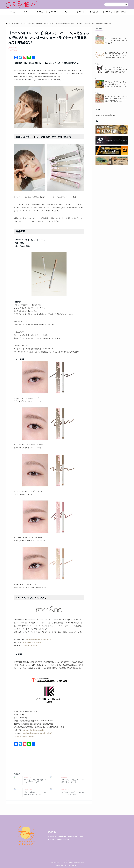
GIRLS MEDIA (62, 837)
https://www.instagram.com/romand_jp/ (38, 639)
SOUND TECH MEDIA (63, 840)
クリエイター (53, 12)
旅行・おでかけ (121, 12)
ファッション (94, 12)
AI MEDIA (82, 837)
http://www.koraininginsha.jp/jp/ (33, 730)
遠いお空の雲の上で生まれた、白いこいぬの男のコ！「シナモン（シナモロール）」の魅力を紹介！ (116, 55)
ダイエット (81, 12)
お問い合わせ (81, 863)
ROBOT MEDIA (73, 837)
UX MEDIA (51, 840)
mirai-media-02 (14, 51)
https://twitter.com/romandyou (33, 642)
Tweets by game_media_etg (105, 115)
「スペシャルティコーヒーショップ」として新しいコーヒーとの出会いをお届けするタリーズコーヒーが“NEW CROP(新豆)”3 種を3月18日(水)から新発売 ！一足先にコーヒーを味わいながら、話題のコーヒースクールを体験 (116, 84)
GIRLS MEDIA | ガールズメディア (60, 863)
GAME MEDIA (52, 837)
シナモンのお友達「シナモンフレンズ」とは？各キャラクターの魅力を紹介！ (116, 41)
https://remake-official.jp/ (26, 736)
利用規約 (74, 863)
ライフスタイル (108, 12)
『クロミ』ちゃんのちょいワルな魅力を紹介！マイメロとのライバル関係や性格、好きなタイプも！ (116, 70)
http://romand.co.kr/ (31, 646)
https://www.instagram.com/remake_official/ (37, 733)
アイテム (40, 12)
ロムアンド (13, 49)
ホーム (13, 12)
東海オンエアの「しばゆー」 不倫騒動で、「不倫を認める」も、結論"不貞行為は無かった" (116, 99)
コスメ (26, 12)
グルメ (67, 12)
